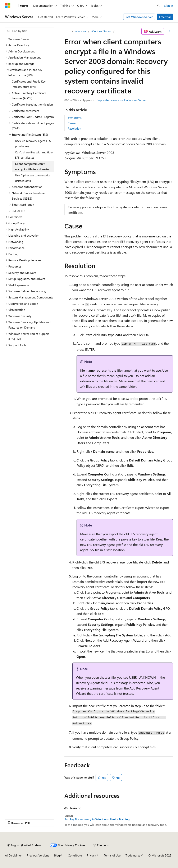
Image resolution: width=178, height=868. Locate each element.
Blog (57, 855)
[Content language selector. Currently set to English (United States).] (24, 845)
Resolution (74, 128)
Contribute (75, 855)
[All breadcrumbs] (68, 31)
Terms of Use (112, 855)
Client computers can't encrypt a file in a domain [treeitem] (32, 166)
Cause (72, 123)
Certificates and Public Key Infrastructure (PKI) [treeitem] (29, 84)
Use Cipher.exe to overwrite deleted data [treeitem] (33, 178)
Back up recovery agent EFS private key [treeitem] (33, 143)
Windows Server (101, 31)
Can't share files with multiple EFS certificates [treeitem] (34, 155)
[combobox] (30, 31)
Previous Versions (38, 855)
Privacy (91, 855)
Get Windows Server (139, 17)
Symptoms (75, 118)
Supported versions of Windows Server (122, 100)
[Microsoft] (8, 6)
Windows (81, 31)
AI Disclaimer (13, 855)
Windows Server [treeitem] (19, 39)
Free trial (165, 17)
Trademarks (133, 855)
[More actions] (169, 31)
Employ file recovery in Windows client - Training (97, 819)
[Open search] (158, 6)
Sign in (169, 6)
